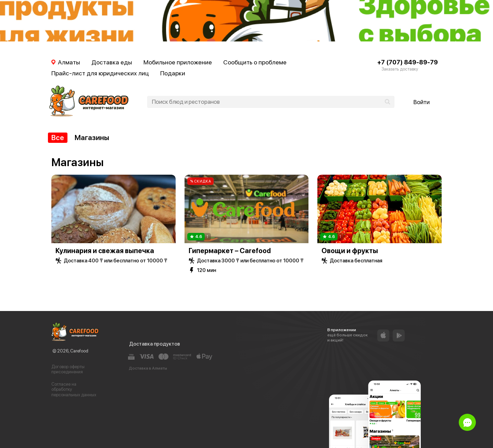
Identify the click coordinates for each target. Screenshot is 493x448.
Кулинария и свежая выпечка (105, 251)
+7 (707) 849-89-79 (408, 62)
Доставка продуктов (155, 344)
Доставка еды (112, 62)
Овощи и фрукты (350, 251)
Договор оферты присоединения (68, 369)
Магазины (92, 138)
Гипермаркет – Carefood (230, 251)
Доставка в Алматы (148, 368)
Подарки (173, 73)
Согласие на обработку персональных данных (74, 389)
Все (58, 138)
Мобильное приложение (178, 62)
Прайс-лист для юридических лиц (100, 73)
